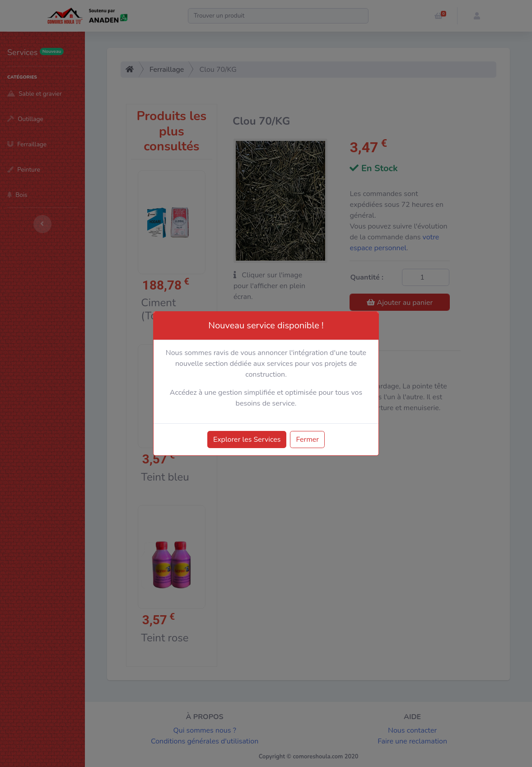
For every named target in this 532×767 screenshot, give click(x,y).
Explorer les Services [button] (247, 440)
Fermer (307, 440)
